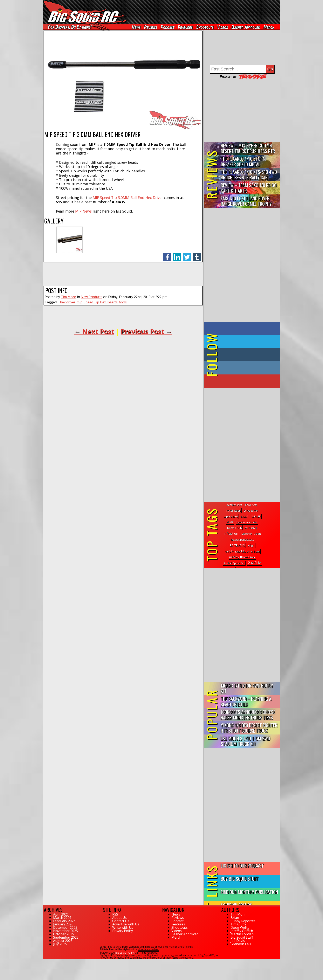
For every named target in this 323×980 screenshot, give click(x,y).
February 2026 (64, 921)
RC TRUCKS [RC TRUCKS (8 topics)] (237, 545)
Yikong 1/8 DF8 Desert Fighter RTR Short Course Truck (249, 728)
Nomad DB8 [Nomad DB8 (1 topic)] (234, 528)
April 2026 (61, 914)
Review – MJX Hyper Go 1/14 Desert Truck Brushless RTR (248, 148)
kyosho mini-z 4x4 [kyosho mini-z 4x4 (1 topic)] (247, 522)
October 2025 (64, 934)
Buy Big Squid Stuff (240, 879)
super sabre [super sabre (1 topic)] (231, 516)
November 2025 (66, 931)
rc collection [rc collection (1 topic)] (233, 511)
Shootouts (205, 27)
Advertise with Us (126, 924)
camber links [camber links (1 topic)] (234, 505)
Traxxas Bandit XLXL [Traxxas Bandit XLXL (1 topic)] (242, 540)
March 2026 (62, 918)
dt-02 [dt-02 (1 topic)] (230, 522)
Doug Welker (241, 927)
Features (185, 27)
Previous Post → (146, 332)
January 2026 (63, 924)
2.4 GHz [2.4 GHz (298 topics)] (254, 563)
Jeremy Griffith (242, 931)
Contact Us (121, 921)
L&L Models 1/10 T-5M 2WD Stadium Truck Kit (245, 741)
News (136, 27)
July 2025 (60, 944)
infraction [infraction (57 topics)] (231, 533)
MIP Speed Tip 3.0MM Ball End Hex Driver (128, 198)
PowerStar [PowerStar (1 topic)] (251, 505)
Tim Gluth (238, 924)
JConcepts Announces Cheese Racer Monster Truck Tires (248, 715)
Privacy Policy (123, 931)
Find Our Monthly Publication (249, 892)
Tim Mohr (68, 297)
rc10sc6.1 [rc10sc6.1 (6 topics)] (251, 528)
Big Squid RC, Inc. (125, 953)
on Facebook (243, 328)
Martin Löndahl (242, 934)
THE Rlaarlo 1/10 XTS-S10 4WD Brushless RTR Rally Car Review (249, 175)
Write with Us (123, 927)
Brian (235, 918)
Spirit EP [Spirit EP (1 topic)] (256, 516)
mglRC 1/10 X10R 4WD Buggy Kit (247, 688)
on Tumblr (248, 355)
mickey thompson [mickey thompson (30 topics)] (242, 557)
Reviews (151, 27)
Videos (222, 27)
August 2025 (63, 941)
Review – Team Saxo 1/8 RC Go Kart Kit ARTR (249, 188)
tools (123, 302)
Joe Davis (238, 941)
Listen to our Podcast (242, 865)
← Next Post (94, 332)
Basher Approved (246, 27)
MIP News (83, 211)
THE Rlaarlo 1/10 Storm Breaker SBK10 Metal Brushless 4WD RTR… (243, 162)
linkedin (177, 255)
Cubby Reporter (243, 921)
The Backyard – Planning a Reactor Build (246, 701)
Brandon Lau (241, 944)
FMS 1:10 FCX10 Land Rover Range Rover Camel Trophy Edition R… (246, 201)
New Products (92, 297)
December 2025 (65, 927)
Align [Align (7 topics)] (251, 545)
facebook (167, 255)
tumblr (197, 255)
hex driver (68, 302)
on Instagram (241, 368)
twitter (187, 255)
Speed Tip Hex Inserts (101, 302)
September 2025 (66, 937)
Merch (269, 27)
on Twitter (248, 341)
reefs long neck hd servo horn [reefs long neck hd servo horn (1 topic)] (242, 551)
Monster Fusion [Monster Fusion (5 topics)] (251, 534)
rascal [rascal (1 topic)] (245, 516)
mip (80, 302)
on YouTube (245, 381)
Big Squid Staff (242, 937)
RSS (115, 914)
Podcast (167, 27)
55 (45, 961)
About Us (119, 918)
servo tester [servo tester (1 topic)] (251, 511)
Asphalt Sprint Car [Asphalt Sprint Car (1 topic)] (234, 563)
